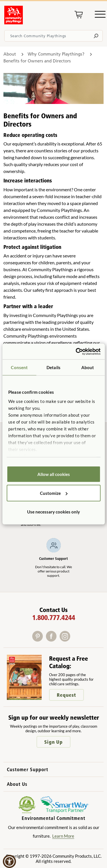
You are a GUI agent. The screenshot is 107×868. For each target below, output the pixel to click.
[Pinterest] (39, 640)
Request (66, 695)
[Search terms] (53, 36)
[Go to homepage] (14, 23)
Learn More (63, 836)
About (10, 54)
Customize (54, 493)
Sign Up (53, 742)
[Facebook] (53, 640)
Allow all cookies (54, 474)
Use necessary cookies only (53, 512)
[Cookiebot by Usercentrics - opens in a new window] (76, 351)
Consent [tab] (19, 367)
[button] (9, 861)
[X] (74, 640)
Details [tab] (53, 367)
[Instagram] (66, 640)
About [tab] (88, 367)
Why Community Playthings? (57, 54)
